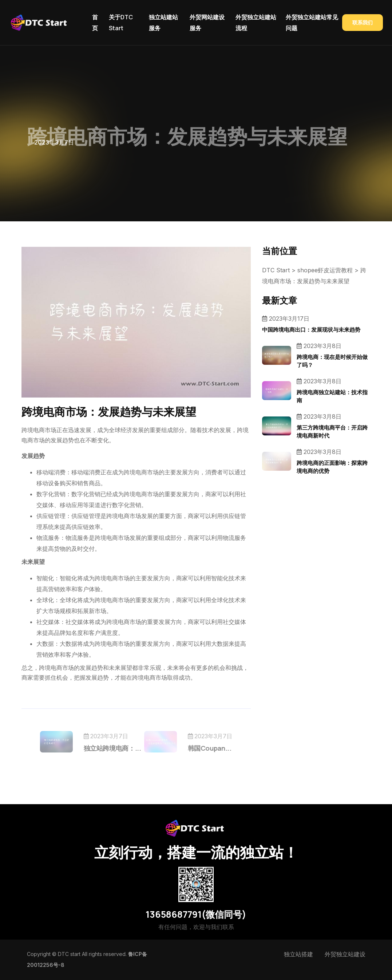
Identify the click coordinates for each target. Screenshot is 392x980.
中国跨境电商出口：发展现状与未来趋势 (311, 330)
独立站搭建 (298, 954)
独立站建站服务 (163, 23)
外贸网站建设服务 (207, 23)
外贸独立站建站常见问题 (312, 23)
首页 (95, 23)
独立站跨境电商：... (121, 748)
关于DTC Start (121, 23)
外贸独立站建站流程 (256, 23)
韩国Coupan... (201, 748)
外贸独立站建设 (345, 954)
